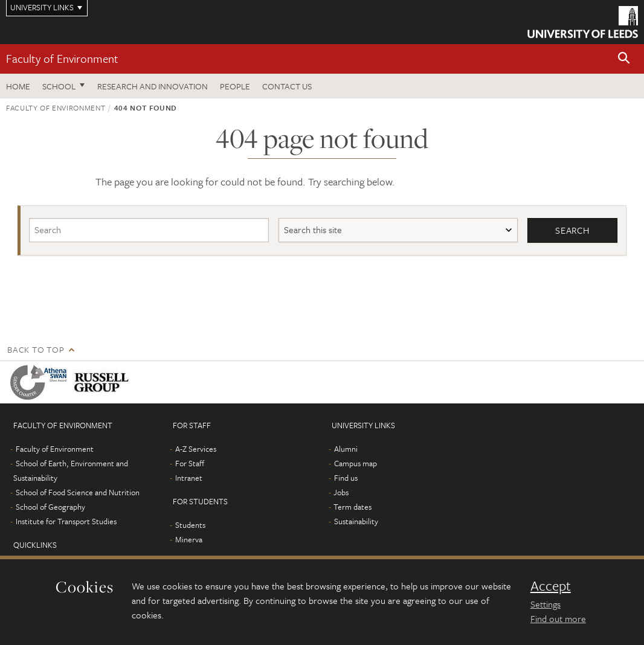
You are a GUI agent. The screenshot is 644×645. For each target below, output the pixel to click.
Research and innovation (153, 86)
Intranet (189, 478)
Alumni (346, 449)
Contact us (287, 86)
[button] (624, 59)
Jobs (341, 492)
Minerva (189, 539)
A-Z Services (196, 449)
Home (18, 86)
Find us (346, 478)
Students (190, 525)
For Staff (190, 463)
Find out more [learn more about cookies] (558, 618)
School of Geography (50, 507)
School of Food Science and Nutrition (78, 492)
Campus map (356, 463)
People (235, 86)
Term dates (353, 507)
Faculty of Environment (62, 58)
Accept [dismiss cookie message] (551, 586)
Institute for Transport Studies (66, 521)
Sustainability (356, 521)
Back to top (36, 349)
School (59, 86)
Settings (546, 604)
